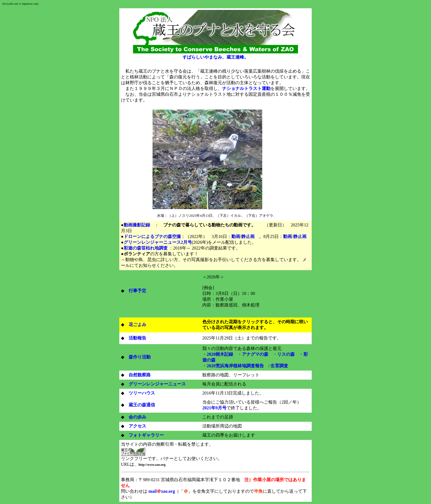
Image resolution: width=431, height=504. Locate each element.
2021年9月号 (214, 408)
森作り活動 (140, 357)
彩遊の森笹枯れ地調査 (146, 248)
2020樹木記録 (220, 354)
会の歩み (137, 417)
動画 (236, 236)
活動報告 (137, 338)
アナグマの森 (255, 354)
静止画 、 (252, 236)
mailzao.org (162, 491)
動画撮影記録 (137, 225)
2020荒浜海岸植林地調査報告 (235, 366)
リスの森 (286, 354)
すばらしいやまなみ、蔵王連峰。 (215, 57)
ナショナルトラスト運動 (246, 88)
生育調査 (279, 366)
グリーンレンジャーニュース (155, 384)
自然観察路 (140, 375)
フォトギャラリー (146, 435)
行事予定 (137, 291)
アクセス (137, 426)
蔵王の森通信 (142, 405)
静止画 (300, 236)
